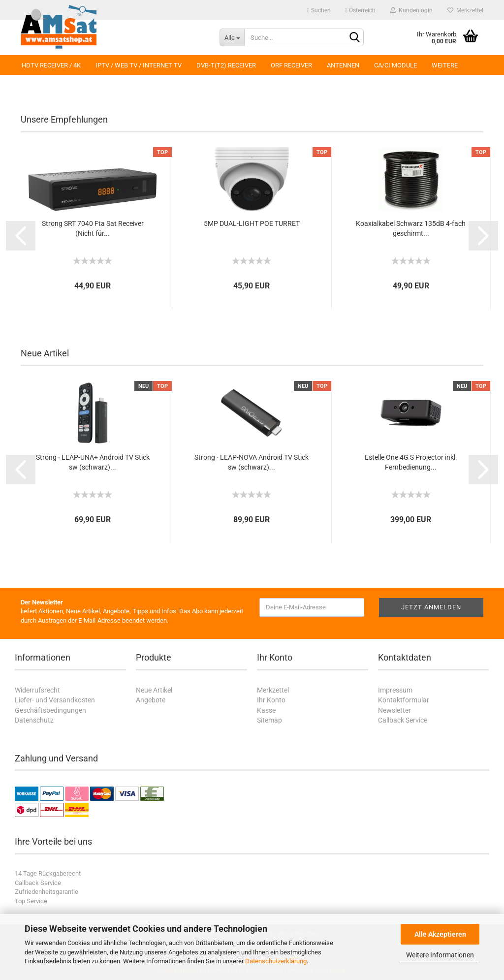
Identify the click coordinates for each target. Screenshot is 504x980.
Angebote (151, 700)
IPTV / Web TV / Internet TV (139, 65)
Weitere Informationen (440, 955)
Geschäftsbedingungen (50, 710)
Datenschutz (34, 720)
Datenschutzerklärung (276, 961)
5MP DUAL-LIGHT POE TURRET (252, 223)
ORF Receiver (291, 65)
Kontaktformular (404, 700)
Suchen (319, 10)
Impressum (395, 690)
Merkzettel (465, 10)
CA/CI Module (395, 65)
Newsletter (394, 710)
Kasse (266, 710)
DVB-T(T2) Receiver (226, 65)
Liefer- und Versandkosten (55, 700)
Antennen (343, 65)
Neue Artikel (154, 690)
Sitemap (269, 720)
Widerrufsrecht (37, 690)
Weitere (445, 65)
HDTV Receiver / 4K (51, 65)
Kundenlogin (411, 10)
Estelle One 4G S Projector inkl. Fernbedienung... (411, 462)
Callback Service (403, 720)
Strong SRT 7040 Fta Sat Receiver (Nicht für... (93, 228)
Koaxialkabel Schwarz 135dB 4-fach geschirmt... (411, 228)
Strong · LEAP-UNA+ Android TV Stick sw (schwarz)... (93, 462)
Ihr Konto (271, 700)
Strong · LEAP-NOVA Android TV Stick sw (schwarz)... (252, 462)
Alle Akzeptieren (440, 934)
